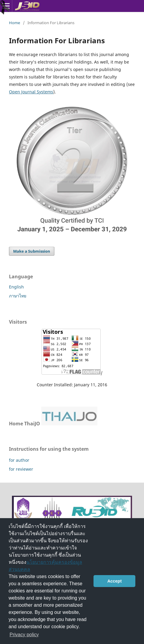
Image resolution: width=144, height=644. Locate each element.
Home (14, 23)
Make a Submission (32, 251)
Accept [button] (114, 581)
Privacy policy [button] (24, 635)
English (16, 287)
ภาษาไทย (18, 296)
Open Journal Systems (31, 92)
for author (19, 460)
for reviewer (21, 469)
